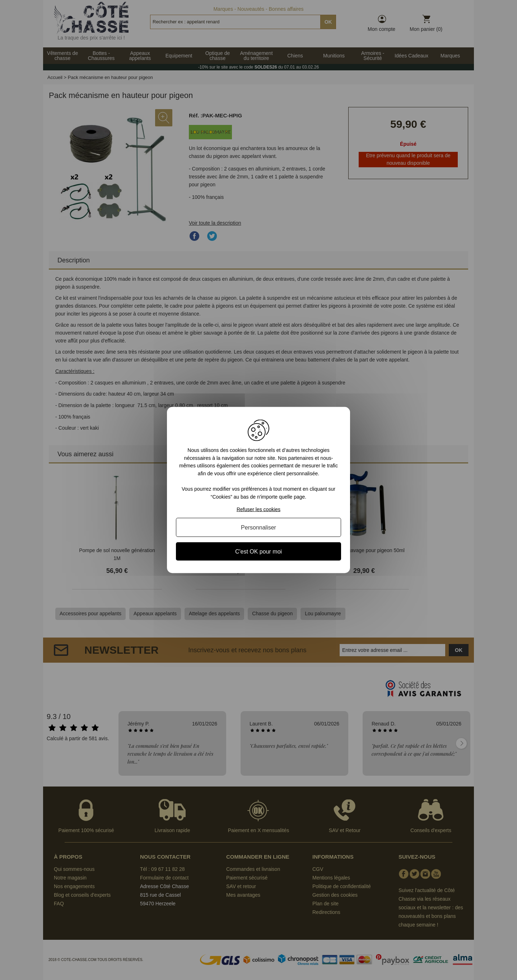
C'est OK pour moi (258, 551)
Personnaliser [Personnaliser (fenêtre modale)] (258, 527)
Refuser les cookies (258, 509)
